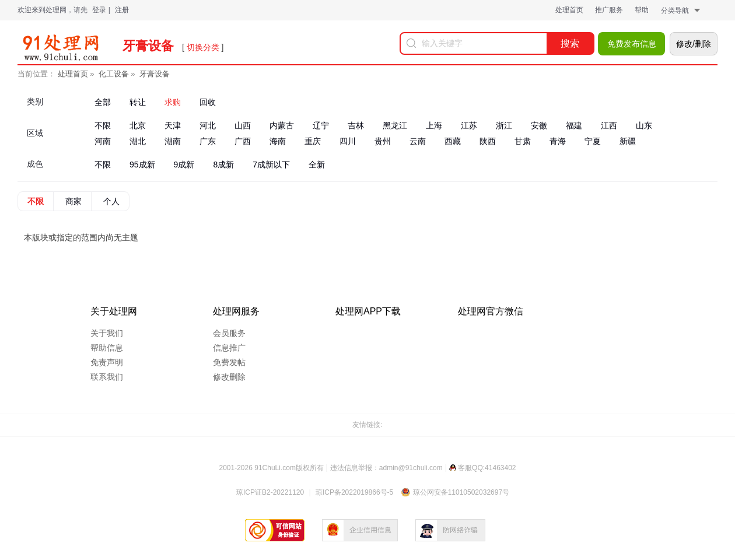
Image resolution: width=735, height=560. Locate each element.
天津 (173, 125)
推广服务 (609, 10)
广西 (243, 141)
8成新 (223, 164)
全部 (103, 102)
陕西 (488, 141)
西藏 (453, 141)
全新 (317, 164)
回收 (208, 102)
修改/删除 (694, 44)
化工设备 (114, 74)
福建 (574, 125)
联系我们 (107, 377)
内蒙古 (282, 125)
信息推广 (229, 348)
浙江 (504, 125)
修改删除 (229, 377)
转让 (138, 102)
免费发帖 (229, 362)
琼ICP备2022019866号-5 (354, 492)
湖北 (138, 141)
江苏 (469, 125)
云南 (418, 141)
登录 (99, 10)
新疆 (628, 141)
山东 (644, 125)
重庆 (313, 141)
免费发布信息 (632, 44)
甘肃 (523, 141)
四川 (348, 141)
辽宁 (321, 125)
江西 (609, 125)
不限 (103, 125)
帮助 (642, 10)
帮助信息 (107, 348)
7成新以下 (271, 164)
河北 (208, 125)
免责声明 (107, 362)
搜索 (570, 43)
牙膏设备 (155, 74)
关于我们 (107, 333)
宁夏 (593, 141)
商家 (73, 201)
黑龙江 (395, 125)
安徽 (539, 125)
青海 (558, 141)
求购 (173, 102)
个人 (111, 201)
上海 (434, 125)
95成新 (142, 164)
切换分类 (203, 47)
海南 (278, 141)
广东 (208, 141)
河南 (103, 141)
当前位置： (36, 74)
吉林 (356, 125)
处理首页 (569, 10)
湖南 (173, 141)
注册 (122, 10)
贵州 (383, 141)
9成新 (184, 164)
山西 (243, 125)
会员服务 (229, 333)
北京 (138, 125)
